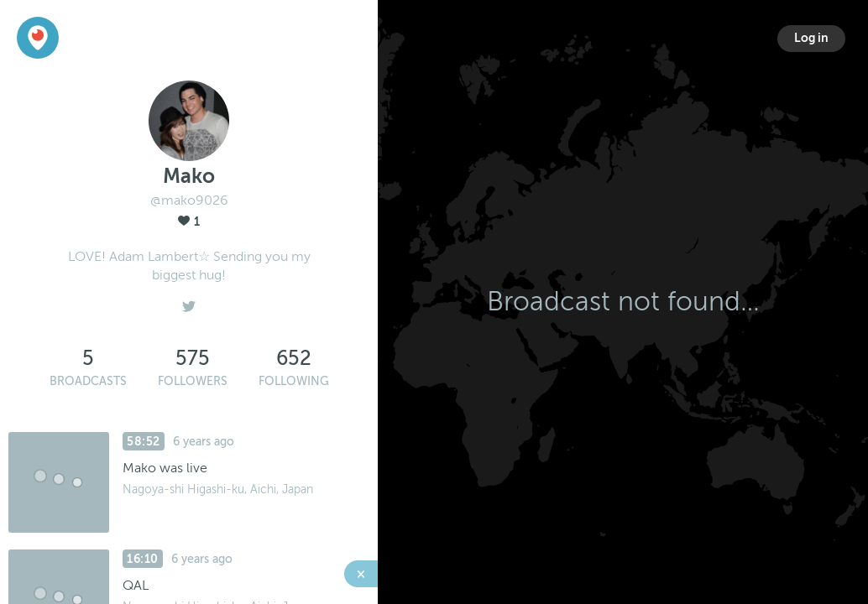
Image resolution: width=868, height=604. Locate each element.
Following (294, 381)
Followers (193, 381)
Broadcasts (88, 381)
